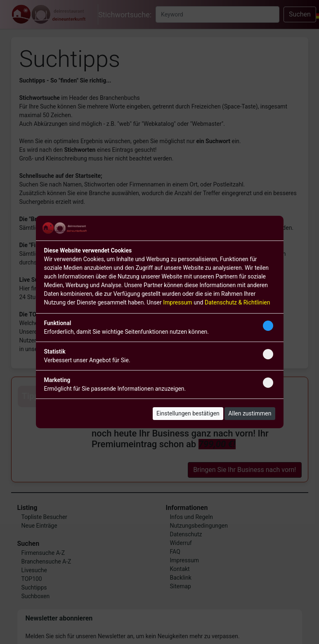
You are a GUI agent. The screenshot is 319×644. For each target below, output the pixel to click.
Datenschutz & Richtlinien (237, 302)
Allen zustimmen (250, 413)
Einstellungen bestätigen (188, 413)
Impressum (177, 302)
